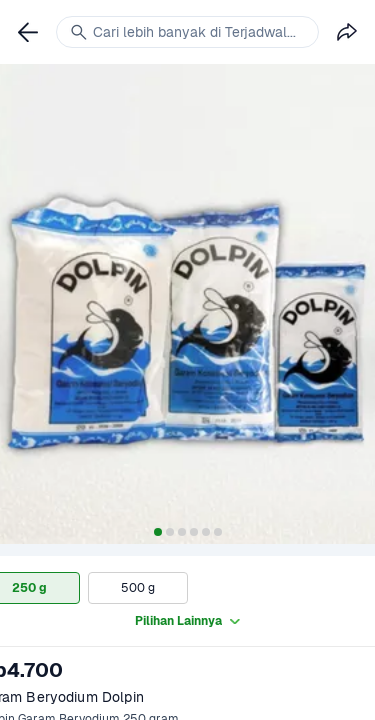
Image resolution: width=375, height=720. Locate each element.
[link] (28, 32)
